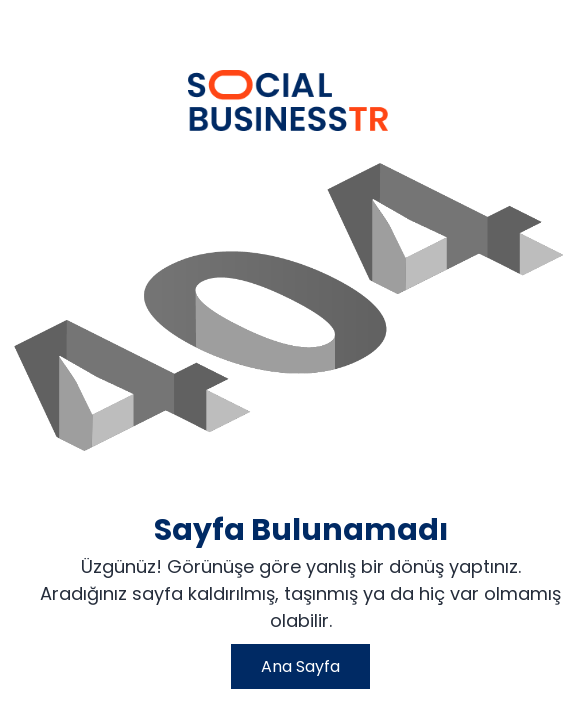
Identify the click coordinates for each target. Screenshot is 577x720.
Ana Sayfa (300, 666)
